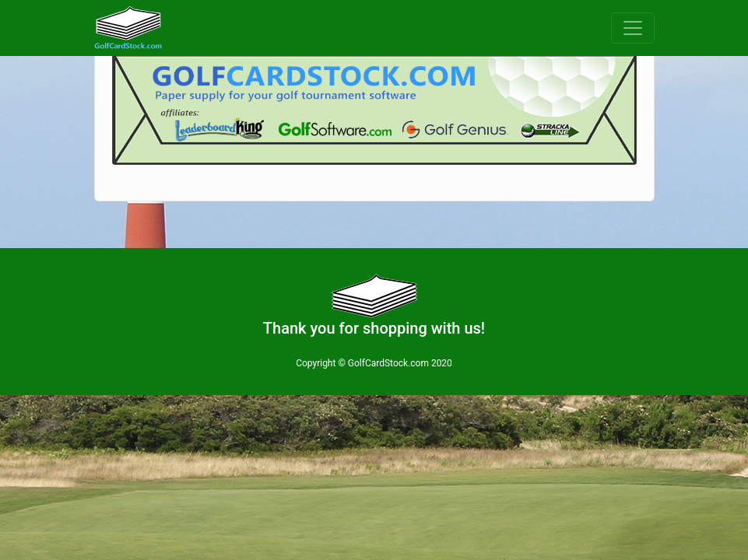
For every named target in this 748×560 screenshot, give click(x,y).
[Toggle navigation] (633, 28)
